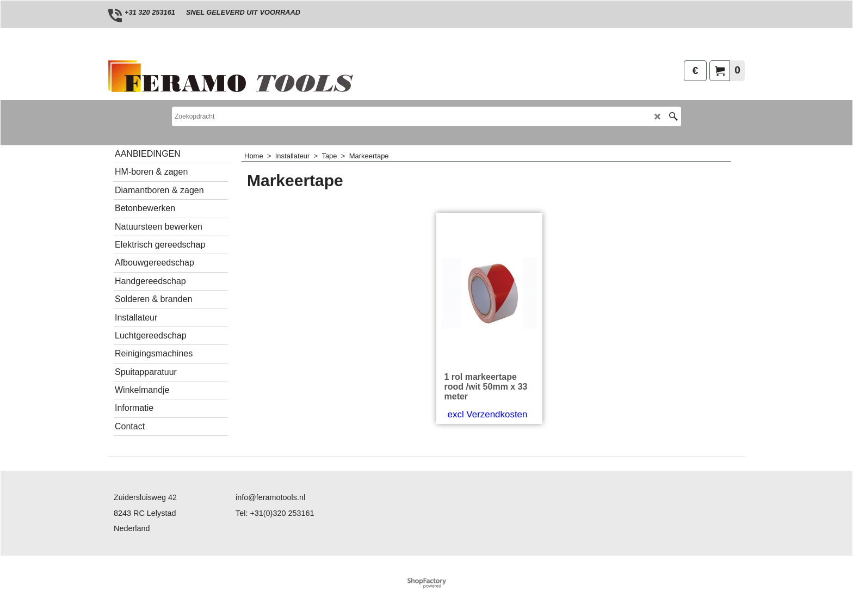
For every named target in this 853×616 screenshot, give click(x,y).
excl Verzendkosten (488, 414)
